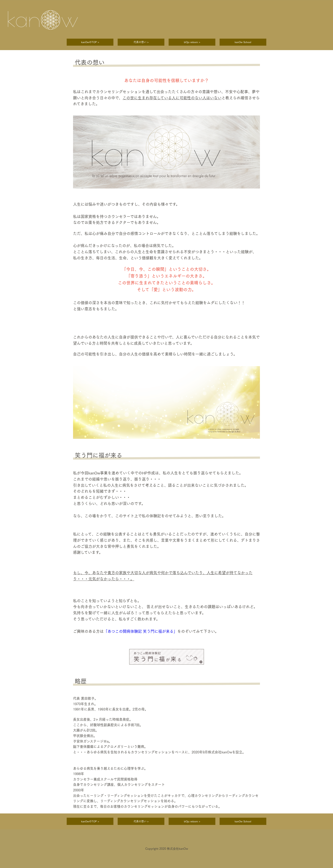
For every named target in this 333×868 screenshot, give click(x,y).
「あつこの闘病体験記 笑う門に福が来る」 (140, 631)
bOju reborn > (192, 42)
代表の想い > (141, 42)
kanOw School (243, 42)
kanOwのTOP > (90, 42)
